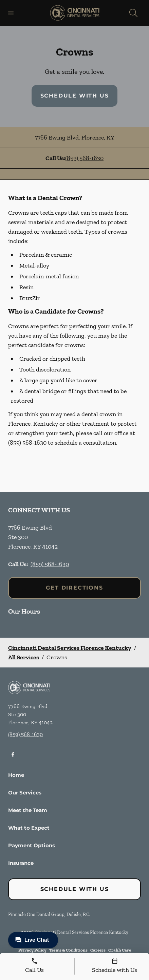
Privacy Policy (32, 950)
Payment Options (32, 845)
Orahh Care (120, 950)
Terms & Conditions (68, 950)
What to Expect (29, 828)
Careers (98, 950)
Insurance (21, 863)
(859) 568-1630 (84, 158)
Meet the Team (28, 810)
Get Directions (74, 588)
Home (16, 775)
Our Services (25, 793)
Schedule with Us (75, 96)
